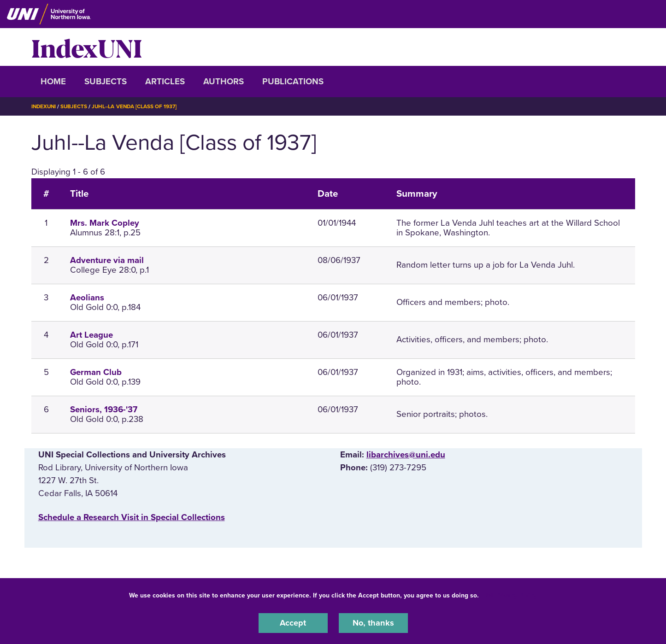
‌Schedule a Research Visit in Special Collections (132, 517)
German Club (96, 372)
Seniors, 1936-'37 (104, 410)
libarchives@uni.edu (406, 454)
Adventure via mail (107, 260)
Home (53, 82)
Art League (91, 335)
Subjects (106, 82)
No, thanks (373, 623)
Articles (165, 82)
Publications (293, 82)
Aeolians (87, 298)
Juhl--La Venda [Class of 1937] (138, 106)
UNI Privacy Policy (510, 595)
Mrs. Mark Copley (105, 223)
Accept (293, 623)
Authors (224, 82)
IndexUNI (87, 47)
